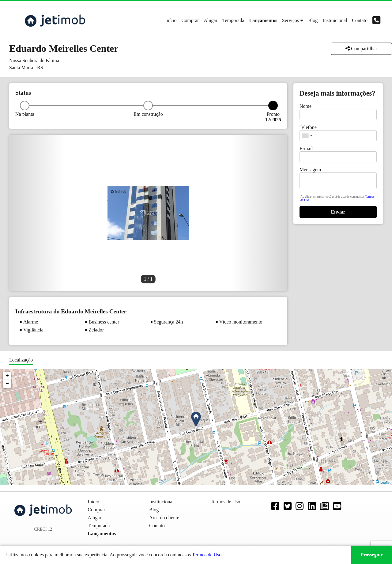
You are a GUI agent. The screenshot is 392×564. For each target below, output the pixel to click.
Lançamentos (263, 20)
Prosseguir (372, 555)
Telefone (308, 127)
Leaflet (385, 483)
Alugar (210, 20)
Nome (305, 106)
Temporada (233, 20)
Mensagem (310, 170)
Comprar (190, 20)
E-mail (306, 148)
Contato (360, 20)
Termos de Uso (207, 555)
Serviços (290, 20)
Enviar (338, 212)
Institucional (335, 20)
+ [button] (7, 376)
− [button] (7, 384)
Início (171, 20)
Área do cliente (164, 518)
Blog (313, 20)
